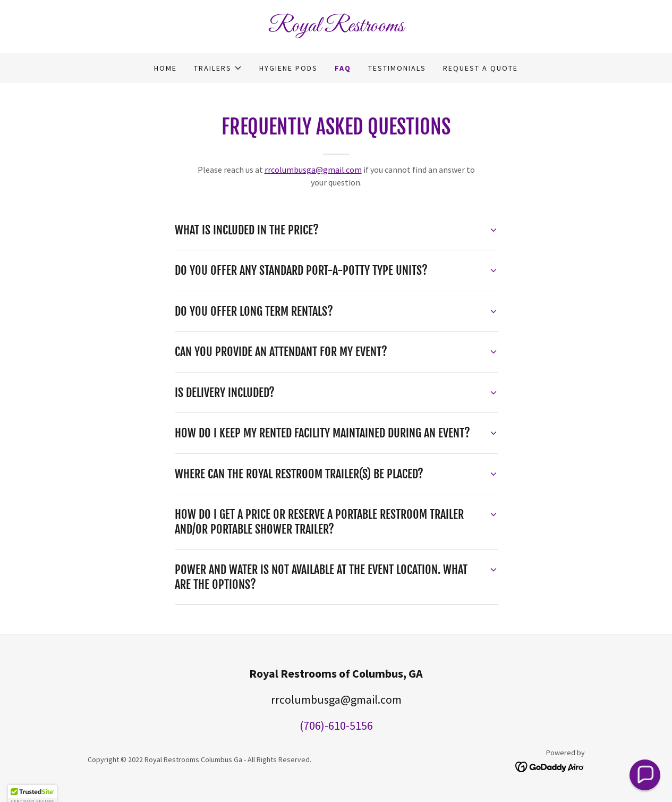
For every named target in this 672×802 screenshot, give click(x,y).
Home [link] (165, 68)
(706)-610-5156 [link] (336, 725)
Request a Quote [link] (480, 68)
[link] (336, 28)
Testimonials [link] (397, 68)
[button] (218, 68)
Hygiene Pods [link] (288, 68)
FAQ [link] (343, 68)
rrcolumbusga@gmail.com (313, 170)
